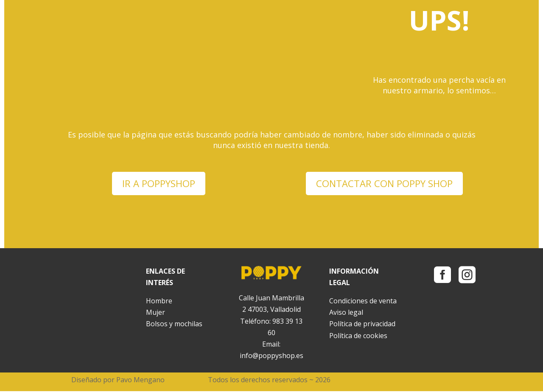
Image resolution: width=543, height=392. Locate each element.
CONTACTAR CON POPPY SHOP (384, 184)
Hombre (159, 302)
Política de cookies (358, 336)
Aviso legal (346, 313)
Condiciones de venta (363, 302)
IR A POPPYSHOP (159, 184)
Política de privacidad (362, 325)
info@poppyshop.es (271, 356)
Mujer (155, 313)
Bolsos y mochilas (174, 325)
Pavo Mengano (140, 381)
